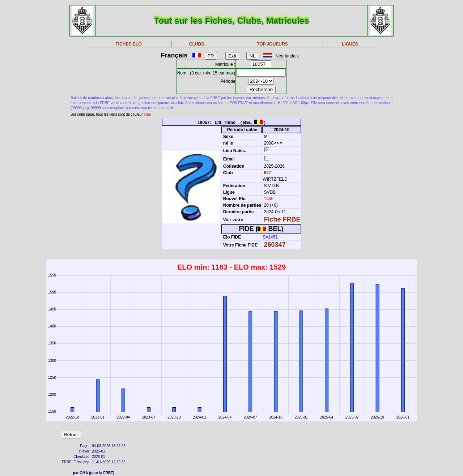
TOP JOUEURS (272, 44)
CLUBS (197, 44)
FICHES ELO (128, 44)
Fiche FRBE (282, 219)
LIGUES (350, 44)
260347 (275, 245)
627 (267, 173)
